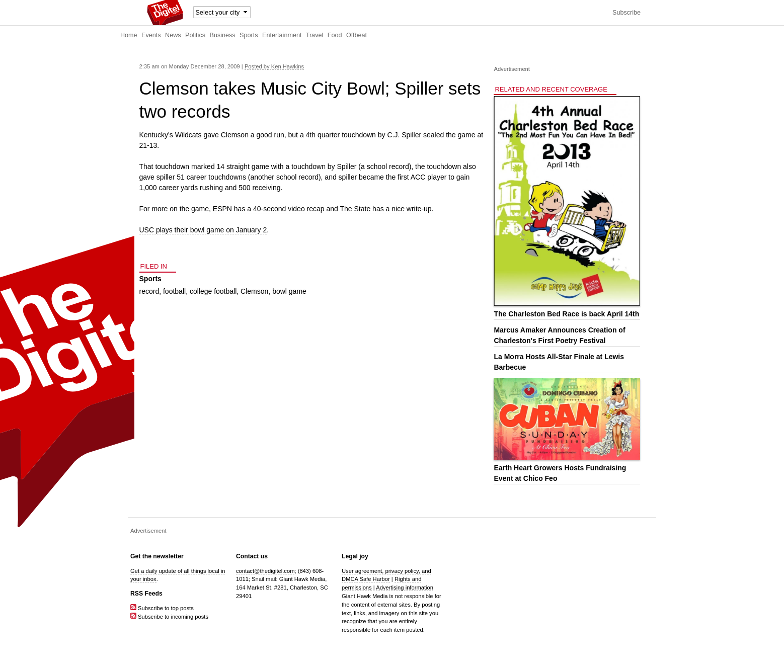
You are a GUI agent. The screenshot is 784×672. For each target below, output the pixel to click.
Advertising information (405, 587)
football (174, 291)
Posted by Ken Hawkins (274, 66)
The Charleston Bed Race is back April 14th (566, 314)
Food (335, 35)
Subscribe (626, 13)
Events (151, 35)
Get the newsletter (157, 556)
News (173, 35)
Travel (315, 35)
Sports (249, 35)
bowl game (289, 291)
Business (223, 35)
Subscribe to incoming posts (169, 617)
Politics (195, 35)
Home (129, 35)
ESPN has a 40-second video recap (269, 209)
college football (213, 291)
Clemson (254, 291)
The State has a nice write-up (386, 209)
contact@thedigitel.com (265, 571)
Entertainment (282, 35)
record (149, 291)
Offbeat (357, 35)
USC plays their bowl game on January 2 (203, 230)
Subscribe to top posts (162, 608)
